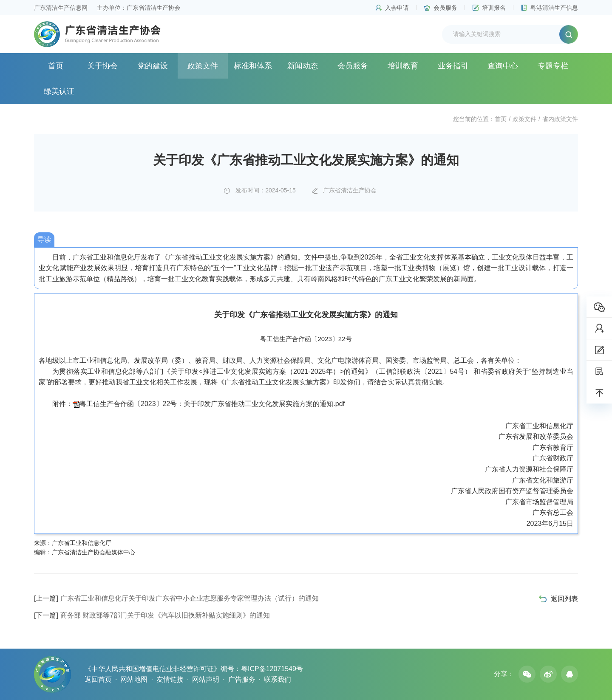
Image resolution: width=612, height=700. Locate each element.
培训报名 (494, 8)
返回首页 (98, 679)
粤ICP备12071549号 (272, 669)
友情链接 (170, 679)
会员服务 (445, 8)
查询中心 (503, 66)
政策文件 (203, 66)
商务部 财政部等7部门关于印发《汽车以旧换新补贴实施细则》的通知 (152, 615)
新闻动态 (303, 66)
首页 (56, 66)
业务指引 (453, 66)
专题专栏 (553, 66)
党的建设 (153, 66)
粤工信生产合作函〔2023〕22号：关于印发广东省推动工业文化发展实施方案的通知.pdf (212, 404)
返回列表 (564, 599)
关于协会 (102, 66)
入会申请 (397, 8)
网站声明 (206, 679)
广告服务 (242, 679)
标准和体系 (253, 66)
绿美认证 (59, 91)
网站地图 (134, 679)
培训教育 (403, 66)
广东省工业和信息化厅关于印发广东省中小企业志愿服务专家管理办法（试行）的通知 (176, 598)
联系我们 (278, 679)
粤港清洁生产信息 (554, 8)
